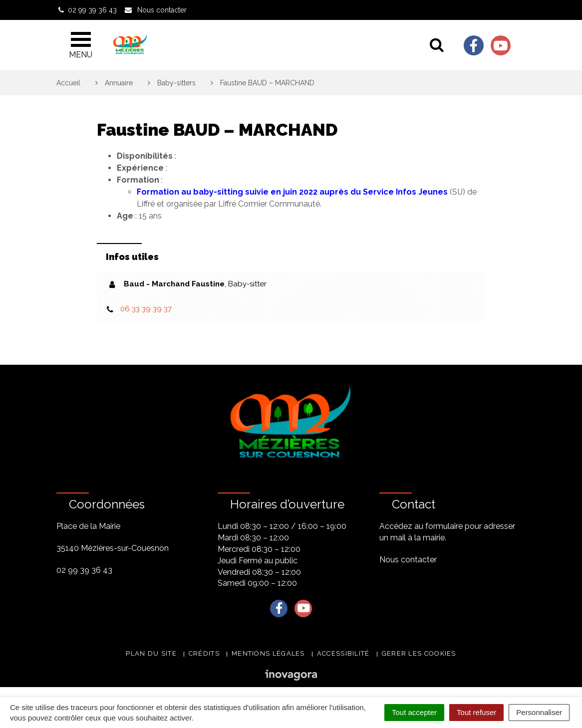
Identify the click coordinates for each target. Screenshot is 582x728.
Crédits (204, 653)
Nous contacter (408, 560)
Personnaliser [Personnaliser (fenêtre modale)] (539, 712)
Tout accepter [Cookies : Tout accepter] (414, 712)
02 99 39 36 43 (84, 570)
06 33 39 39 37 (146, 309)
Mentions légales (268, 653)
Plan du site (151, 653)
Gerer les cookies (419, 653)
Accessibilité (343, 653)
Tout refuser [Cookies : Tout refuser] (476, 712)
